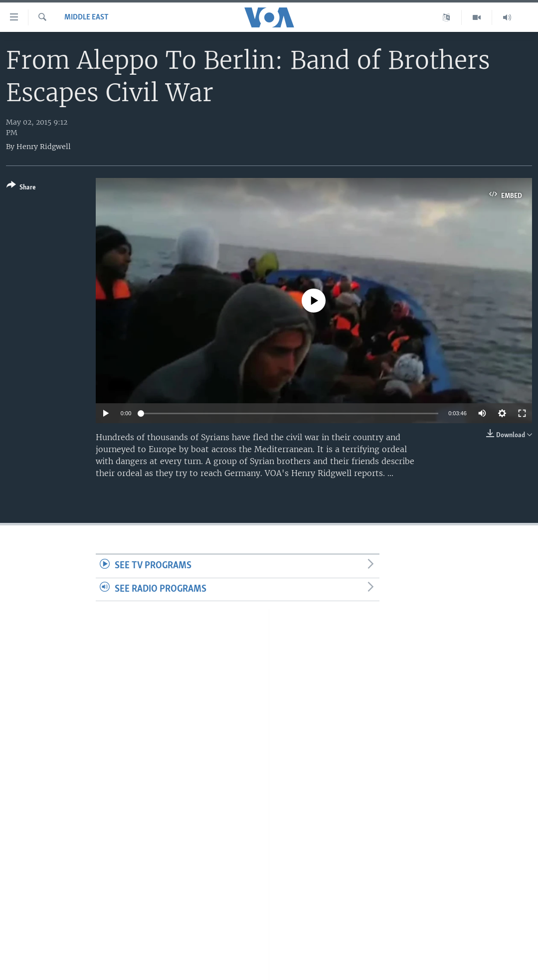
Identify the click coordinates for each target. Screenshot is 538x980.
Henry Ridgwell (44, 147)
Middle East (87, 17)
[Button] (21, 188)
